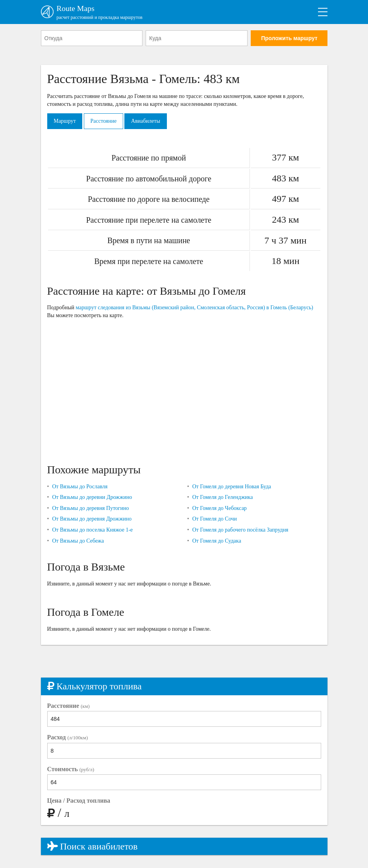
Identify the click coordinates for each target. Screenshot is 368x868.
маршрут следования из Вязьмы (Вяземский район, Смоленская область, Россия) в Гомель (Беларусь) (194, 308)
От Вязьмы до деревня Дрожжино (92, 519)
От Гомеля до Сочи (214, 519)
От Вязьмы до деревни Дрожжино (92, 498)
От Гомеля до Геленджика (222, 498)
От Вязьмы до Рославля (80, 487)
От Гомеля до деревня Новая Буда (231, 487)
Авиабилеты (146, 121)
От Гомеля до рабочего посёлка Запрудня (240, 530)
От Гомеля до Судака (216, 541)
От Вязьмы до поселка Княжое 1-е (92, 530)
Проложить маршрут (289, 38)
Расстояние (104, 121)
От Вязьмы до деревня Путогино (90, 508)
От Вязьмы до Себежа (78, 541)
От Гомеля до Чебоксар (219, 508)
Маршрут (65, 121)
